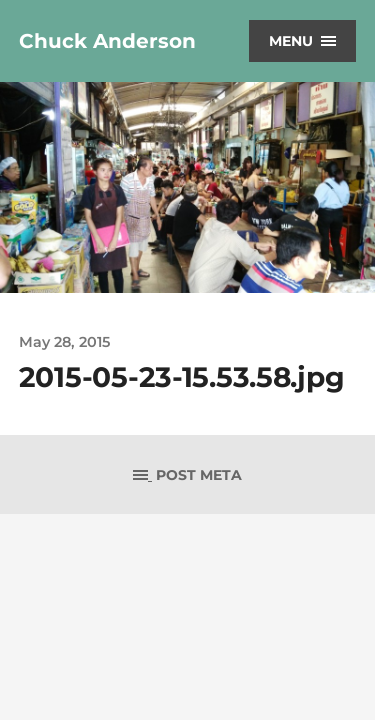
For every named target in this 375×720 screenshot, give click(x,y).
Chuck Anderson (107, 41)
